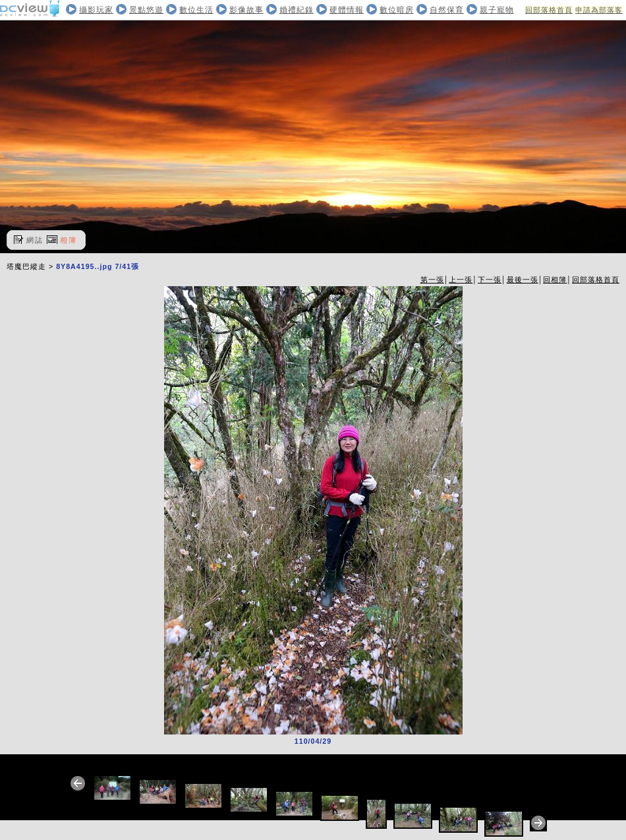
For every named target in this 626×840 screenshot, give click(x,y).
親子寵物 (497, 10)
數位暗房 (397, 10)
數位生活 (196, 10)
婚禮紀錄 (297, 10)
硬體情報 (347, 10)
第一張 (432, 280)
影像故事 (246, 10)
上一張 (461, 280)
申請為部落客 (599, 10)
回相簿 (555, 280)
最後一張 (523, 280)
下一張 (490, 280)
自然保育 (447, 10)
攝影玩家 (96, 10)
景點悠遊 (146, 10)
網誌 (35, 240)
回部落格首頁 (549, 10)
